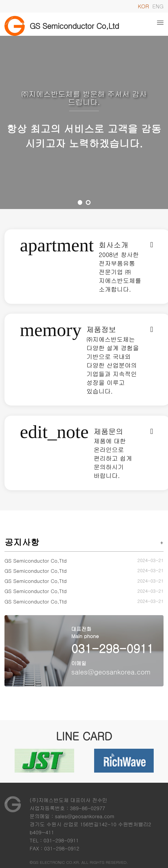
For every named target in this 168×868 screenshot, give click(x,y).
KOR (143, 6)
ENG (158, 6)
